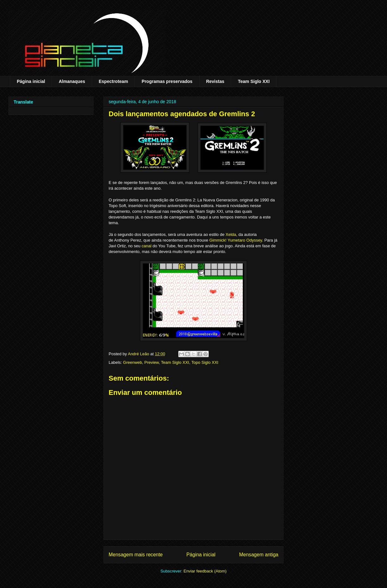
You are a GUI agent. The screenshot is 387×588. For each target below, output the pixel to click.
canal (146, 246)
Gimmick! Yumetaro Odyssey (236, 240)
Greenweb (133, 362)
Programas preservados (167, 81)
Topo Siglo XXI (205, 362)
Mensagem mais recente (136, 555)
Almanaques (72, 81)
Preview (152, 362)
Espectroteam (114, 81)
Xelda (231, 234)
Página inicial (31, 81)
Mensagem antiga (259, 555)
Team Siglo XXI (254, 81)
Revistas (215, 81)
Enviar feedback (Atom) (205, 571)
